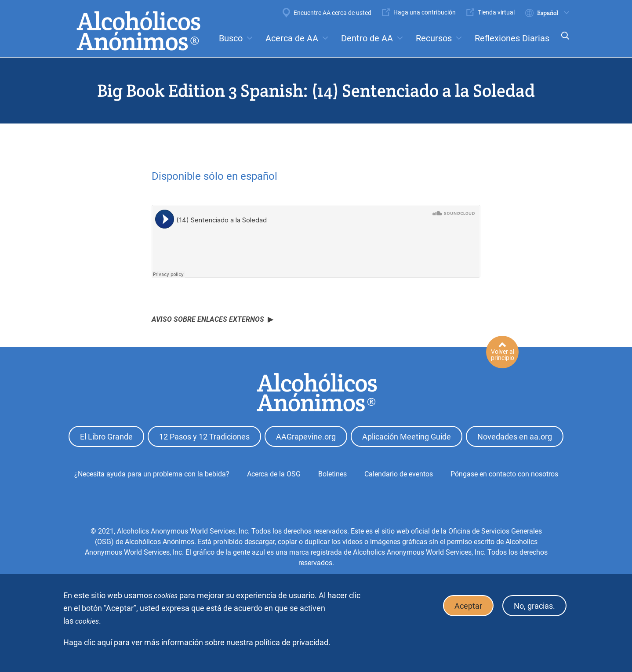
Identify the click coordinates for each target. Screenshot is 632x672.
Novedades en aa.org (515, 437)
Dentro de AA (367, 38)
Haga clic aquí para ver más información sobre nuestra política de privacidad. (197, 642)
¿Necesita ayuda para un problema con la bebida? (152, 474)
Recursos (434, 38)
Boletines (332, 474)
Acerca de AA (292, 38)
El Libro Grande (106, 437)
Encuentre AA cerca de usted (332, 13)
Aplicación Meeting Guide (407, 437)
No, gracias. (534, 606)
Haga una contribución (425, 12)
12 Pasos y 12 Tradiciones (204, 437)
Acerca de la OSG (274, 474)
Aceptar (468, 606)
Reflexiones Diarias (512, 38)
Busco (231, 38)
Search (563, 42)
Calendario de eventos (399, 474)
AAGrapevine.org (306, 437)
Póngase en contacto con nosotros (504, 474)
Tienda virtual (496, 12)
